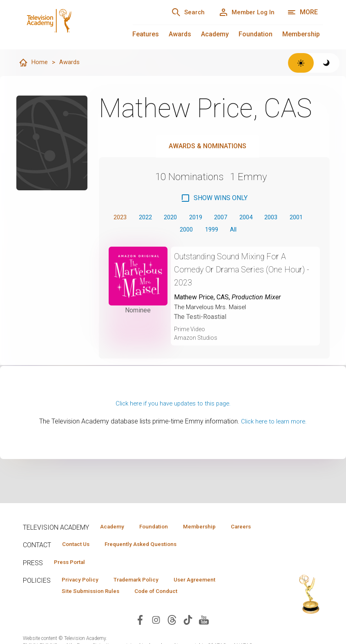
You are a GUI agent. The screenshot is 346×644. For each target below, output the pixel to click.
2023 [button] (124, 218)
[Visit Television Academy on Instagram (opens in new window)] (156, 634)
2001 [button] (170, 231)
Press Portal (73, 575)
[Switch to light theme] (301, 63)
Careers (108, 539)
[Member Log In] (244, 12)
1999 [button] (225, 231)
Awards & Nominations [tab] (208, 146)
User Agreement (210, 594)
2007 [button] (235, 218)
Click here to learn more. (274, 424)
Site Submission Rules (94, 606)
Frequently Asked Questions (150, 557)
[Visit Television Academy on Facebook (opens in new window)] (140, 634)
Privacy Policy (83, 594)
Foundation (256, 34)
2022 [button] (152, 218)
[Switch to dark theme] (327, 63)
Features (146, 34)
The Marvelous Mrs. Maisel (212, 309)
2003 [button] (291, 218)
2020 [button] (180, 218)
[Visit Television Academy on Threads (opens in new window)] (172, 634)
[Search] (179, 12)
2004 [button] (263, 218)
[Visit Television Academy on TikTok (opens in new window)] (188, 634)
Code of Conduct (165, 606)
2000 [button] (197, 231)
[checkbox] (214, 198)
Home (33, 63)
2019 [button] (208, 218)
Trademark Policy (145, 594)
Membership (301, 34)
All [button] (249, 231)
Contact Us (78, 557)
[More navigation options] (302, 12)
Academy (215, 34)
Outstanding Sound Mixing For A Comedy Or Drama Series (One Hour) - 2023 (238, 272)
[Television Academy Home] (70, 25)
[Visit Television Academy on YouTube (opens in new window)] (204, 634)
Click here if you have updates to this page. (173, 406)
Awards (180, 34)
